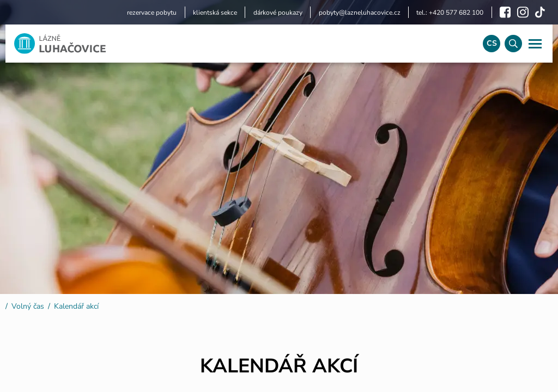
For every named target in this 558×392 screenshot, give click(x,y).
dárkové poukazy (278, 13)
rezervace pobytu (152, 13)
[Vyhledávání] (513, 44)
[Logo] (240, 44)
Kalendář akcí (76, 306)
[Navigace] (535, 44)
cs (492, 43)
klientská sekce (215, 13)
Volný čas (28, 306)
